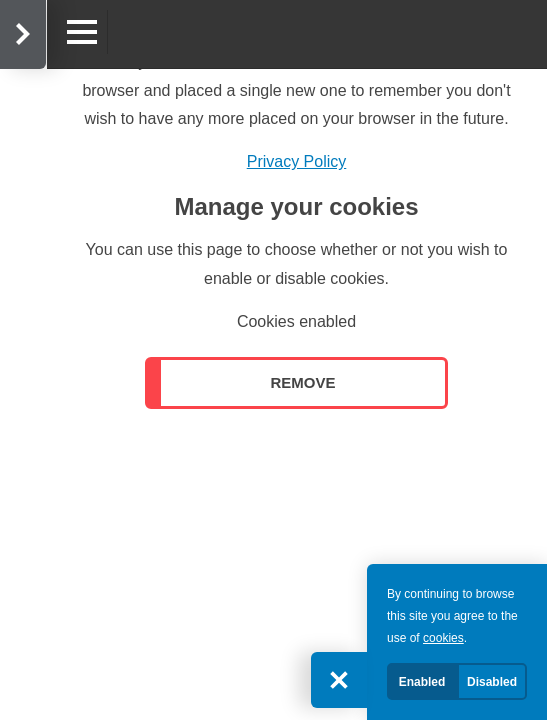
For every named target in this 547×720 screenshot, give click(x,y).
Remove (302, 382)
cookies (443, 638)
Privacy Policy (297, 161)
